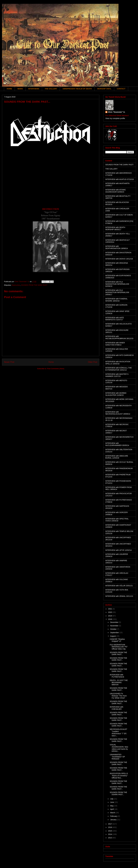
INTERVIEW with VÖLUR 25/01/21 (119, 586)
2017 (110, 824)
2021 (110, 609)
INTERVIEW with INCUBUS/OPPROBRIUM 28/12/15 (119, 337)
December (114, 622)
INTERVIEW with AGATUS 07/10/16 (120, 179)
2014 (110, 834)
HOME (9, 89)
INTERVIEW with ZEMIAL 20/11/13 (119, 596)
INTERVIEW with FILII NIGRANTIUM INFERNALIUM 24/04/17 (117, 292)
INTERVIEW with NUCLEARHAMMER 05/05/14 (117, 444)
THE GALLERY (51, 89)
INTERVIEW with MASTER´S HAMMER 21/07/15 (117, 375)
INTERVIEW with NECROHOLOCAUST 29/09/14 (118, 413)
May (112, 806)
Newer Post (9, 362)
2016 (110, 827)
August (113, 636)
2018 (110, 619)
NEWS (20, 89)
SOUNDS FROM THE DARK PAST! (34, 285)
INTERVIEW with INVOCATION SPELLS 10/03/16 (118, 363)
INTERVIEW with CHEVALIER (116, 708)
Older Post (93, 362)
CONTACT (121, 89)
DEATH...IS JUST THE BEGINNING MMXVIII (119, 682)
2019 (110, 616)
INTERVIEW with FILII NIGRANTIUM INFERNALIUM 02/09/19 (117, 284)
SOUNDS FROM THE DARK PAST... (118, 654)
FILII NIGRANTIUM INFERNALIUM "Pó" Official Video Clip (119, 647)
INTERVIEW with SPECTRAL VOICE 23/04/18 (117, 520)
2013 (110, 838)
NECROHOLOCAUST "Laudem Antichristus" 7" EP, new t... (118, 732)
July (112, 799)
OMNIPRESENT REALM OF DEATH (77, 89)
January (114, 820)
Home (51, 362)
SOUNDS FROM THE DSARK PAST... (118, 793)
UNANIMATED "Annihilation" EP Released (117, 757)
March (113, 813)
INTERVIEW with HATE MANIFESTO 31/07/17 (115, 319)
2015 (110, 831)
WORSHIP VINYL (104, 89)
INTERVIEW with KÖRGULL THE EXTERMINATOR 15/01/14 (119, 369)
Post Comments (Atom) (56, 369)
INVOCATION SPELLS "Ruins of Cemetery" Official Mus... (119, 776)
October (114, 629)
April (112, 809)
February (114, 816)
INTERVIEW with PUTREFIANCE (117, 676)
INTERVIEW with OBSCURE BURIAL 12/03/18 (117, 457)
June (112, 802)
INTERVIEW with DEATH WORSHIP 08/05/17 (115, 228)
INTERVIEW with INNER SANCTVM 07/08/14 (115, 344)
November (114, 626)
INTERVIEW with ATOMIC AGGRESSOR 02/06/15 (116, 191)
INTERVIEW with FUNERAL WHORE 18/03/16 (116, 300)
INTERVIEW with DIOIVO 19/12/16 (119, 259)
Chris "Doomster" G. (117, 112)
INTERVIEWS (34, 89)
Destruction (16, 285)
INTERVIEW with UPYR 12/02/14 (118, 550)
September (115, 633)
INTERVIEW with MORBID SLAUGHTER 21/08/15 (116, 394)
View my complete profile (115, 118)
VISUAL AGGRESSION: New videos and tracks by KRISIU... (119, 748)
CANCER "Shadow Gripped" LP (117, 640)
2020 (110, 612)
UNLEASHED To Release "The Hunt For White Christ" (118, 696)
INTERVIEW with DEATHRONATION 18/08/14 (117, 247)
